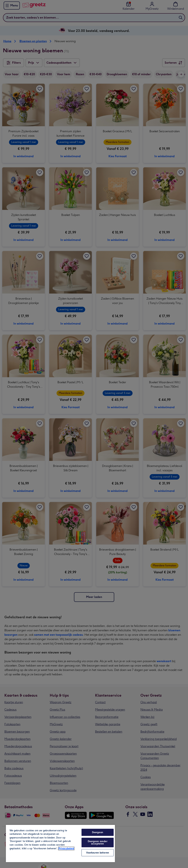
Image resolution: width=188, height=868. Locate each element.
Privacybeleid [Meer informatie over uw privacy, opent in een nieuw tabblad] (66, 848)
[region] (60, 843)
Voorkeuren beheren (98, 853)
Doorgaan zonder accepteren (98, 842)
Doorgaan (98, 832)
